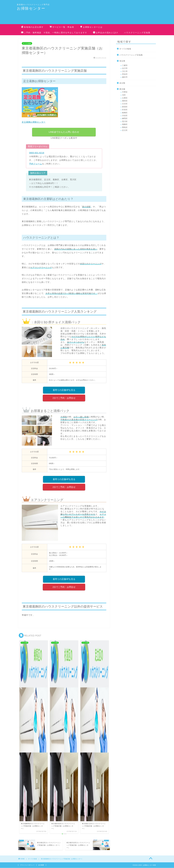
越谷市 (125, 77)
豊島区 (125, 127)
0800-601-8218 (37, 153)
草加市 (125, 74)
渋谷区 (125, 116)
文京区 (125, 104)
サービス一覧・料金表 (62, 27)
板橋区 (125, 113)
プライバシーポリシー (27, 865)
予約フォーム (36, 164)
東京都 (122, 89)
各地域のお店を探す (32, 27)
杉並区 (125, 110)
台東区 (125, 98)
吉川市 (125, 68)
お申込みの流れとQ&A (106, 33)
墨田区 (125, 101)
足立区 (125, 130)
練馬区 (125, 118)
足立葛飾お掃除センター (34, 122)
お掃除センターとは (91, 27)
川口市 (125, 71)
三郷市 (125, 65)
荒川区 (125, 121)
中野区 (125, 92)
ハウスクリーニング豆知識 (137, 33)
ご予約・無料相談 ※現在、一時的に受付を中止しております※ (54, 33)
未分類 (122, 83)
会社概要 (41, 865)
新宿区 (125, 107)
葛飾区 (125, 124)
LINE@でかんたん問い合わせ (64, 132)
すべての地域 (27, 43)
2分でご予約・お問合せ (64, 398)
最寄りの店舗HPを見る (64, 390)
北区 (124, 95)
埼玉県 (122, 61)
